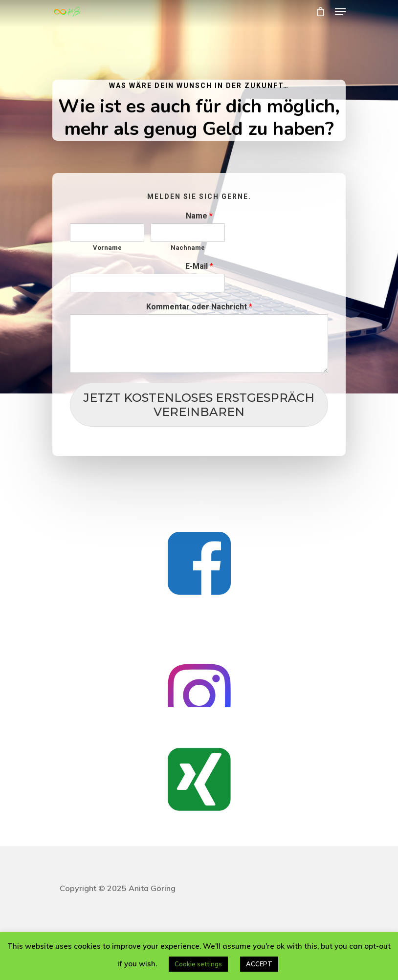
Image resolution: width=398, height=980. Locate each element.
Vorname (107, 248)
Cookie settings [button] (198, 964)
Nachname (188, 248)
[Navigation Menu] (340, 12)
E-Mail (199, 266)
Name (199, 216)
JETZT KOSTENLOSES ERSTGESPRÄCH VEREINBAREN (199, 405)
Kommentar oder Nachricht (199, 307)
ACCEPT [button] (259, 964)
